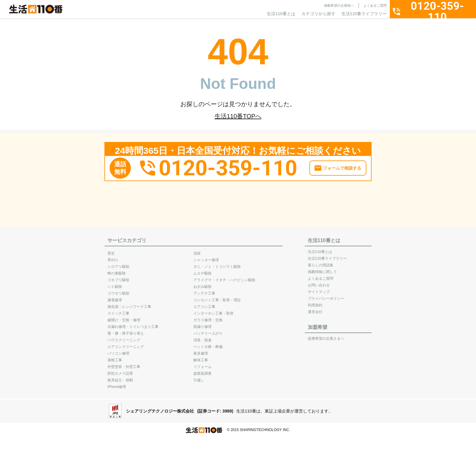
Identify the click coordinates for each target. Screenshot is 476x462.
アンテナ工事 (204, 290)
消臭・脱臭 (202, 337)
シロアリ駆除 (118, 264)
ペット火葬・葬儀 (208, 344)
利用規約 (315, 302)
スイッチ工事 (118, 310)
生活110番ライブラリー (364, 14)
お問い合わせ (319, 282)
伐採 (197, 250)
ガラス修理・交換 (208, 317)
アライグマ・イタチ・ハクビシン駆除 (224, 277)
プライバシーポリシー (326, 295)
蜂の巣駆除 (117, 270)
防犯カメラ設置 (120, 370)
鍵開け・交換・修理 (124, 317)
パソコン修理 (118, 350)
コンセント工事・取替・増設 (217, 297)
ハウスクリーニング (124, 337)
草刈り (113, 257)
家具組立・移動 (120, 377)
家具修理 (201, 350)
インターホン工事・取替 (213, 310)
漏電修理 (115, 297)
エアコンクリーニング (126, 344)
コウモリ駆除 (118, 290)
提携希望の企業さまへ (326, 336)
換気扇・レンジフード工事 (129, 304)
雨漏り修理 (202, 324)
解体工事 (201, 357)
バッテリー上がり (208, 330)
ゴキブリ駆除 (118, 277)
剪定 (111, 250)
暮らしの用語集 (321, 262)
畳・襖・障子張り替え (126, 330)
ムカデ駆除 (202, 270)
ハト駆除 (115, 284)
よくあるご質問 (375, 5)
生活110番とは (281, 14)
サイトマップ (319, 289)
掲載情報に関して (322, 269)
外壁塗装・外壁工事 (124, 364)
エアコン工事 (204, 304)
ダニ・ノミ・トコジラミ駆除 (217, 264)
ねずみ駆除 (202, 284)
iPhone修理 (117, 384)
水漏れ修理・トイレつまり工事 (133, 324)
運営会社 (315, 309)
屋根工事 (115, 357)
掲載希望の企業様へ (339, 5)
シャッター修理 (206, 257)
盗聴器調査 (202, 370)
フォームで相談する (342, 165)
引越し (199, 377)
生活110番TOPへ (238, 116)
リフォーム (202, 364)
